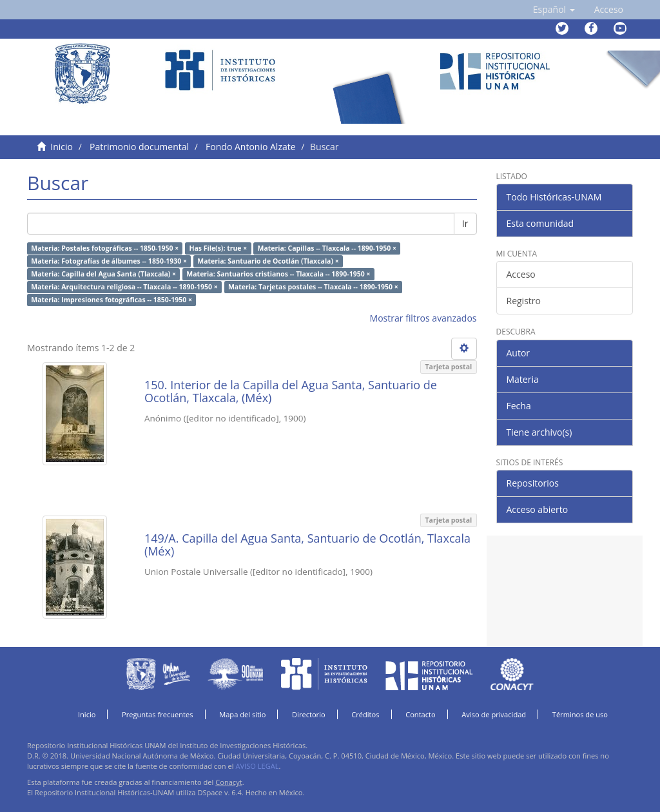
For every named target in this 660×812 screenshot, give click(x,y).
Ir (465, 223)
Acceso (521, 274)
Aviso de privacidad (494, 714)
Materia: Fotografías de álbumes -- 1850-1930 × (109, 261)
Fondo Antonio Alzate (250, 147)
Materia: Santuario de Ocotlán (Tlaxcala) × (268, 261)
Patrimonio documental (139, 147)
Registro (524, 301)
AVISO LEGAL (257, 766)
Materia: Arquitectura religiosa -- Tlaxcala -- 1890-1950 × (124, 287)
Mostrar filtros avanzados (423, 318)
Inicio (62, 147)
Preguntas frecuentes (157, 714)
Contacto (421, 714)
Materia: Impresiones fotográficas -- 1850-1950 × (112, 300)
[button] (554, 10)
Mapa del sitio (242, 714)
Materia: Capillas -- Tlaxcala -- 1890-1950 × (327, 248)
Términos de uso (580, 714)
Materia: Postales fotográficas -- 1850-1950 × (105, 248)
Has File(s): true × (218, 248)
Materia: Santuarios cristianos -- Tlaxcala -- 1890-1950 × (278, 274)
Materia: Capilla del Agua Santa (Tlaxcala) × (103, 274)
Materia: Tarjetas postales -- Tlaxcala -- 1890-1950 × (313, 287)
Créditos (365, 714)
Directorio (309, 714)
